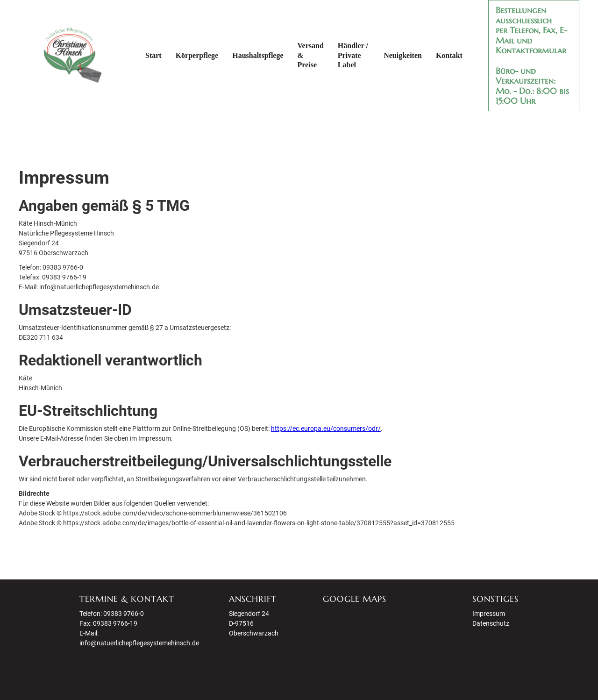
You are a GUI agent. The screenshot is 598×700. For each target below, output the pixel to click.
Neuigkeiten (403, 55)
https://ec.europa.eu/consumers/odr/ (326, 429)
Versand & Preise (311, 55)
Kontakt (449, 55)
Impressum (489, 614)
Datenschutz (491, 623)
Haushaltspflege (258, 55)
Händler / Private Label (353, 55)
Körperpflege (197, 55)
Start (153, 55)
